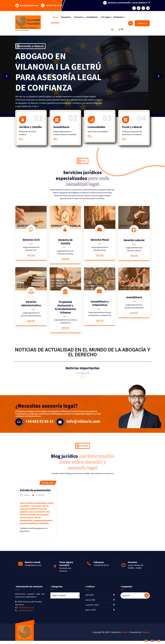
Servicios (79, 17)
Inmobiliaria (92, 17)
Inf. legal (105, 17)
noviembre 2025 (92, 635)
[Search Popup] (131, 23)
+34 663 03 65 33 (54, 3)
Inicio (55, 17)
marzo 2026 (90, 630)
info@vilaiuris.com (29, 3)
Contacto (142, 23)
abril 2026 (89, 625)
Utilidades (118, 17)
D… (113, 29)
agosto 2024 (91, 640)
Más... (21, 146)
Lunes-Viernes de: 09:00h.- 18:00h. (136, 588)
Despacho (66, 17)
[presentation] (7, 76)
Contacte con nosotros (65, 591)
